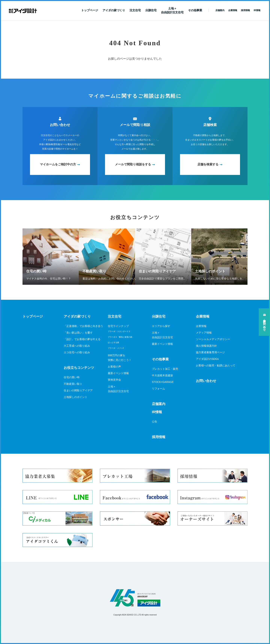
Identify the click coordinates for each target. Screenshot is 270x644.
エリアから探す (161, 326)
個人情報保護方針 (206, 346)
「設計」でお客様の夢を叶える (82, 339)
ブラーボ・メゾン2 (116, 348)
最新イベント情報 (118, 373)
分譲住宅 (151, 10)
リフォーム (158, 389)
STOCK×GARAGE (163, 382)
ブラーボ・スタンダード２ (119, 331)
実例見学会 (114, 380)
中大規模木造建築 (162, 375)
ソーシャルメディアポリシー (213, 339)
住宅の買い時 (72, 377)
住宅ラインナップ (118, 326)
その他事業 (195, 10)
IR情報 (157, 412)
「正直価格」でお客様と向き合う (83, 326)
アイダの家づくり (114, 10)
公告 (154, 422)
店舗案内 (159, 404)
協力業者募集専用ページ (210, 352)
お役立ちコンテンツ (79, 368)
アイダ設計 (135, 598)
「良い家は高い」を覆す (78, 333)
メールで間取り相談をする (133, 164)
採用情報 (159, 437)
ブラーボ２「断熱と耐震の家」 (121, 337)
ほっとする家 (113, 342)
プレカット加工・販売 (165, 369)
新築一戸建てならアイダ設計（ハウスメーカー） (23, 11)
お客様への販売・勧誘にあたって (216, 365)
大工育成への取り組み (77, 346)
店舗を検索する (208, 164)
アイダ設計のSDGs (207, 359)
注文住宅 (135, 10)
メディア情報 (204, 333)
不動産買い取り (73, 384)
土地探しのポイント (76, 397)
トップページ (90, 10)
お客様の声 (114, 367)
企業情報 (203, 316)
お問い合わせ (206, 381)
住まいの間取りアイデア (78, 390)
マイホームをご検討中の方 (58, 164)
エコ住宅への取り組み (77, 352)
